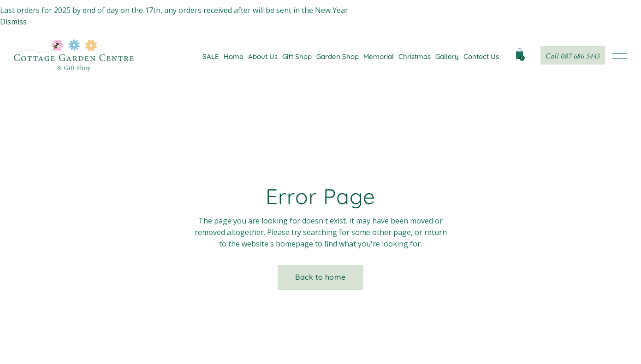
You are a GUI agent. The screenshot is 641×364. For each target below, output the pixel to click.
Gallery (447, 56)
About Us (263, 56)
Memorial (379, 56)
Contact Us (481, 56)
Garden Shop (338, 56)
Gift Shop (297, 56)
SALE (211, 56)
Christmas (415, 56)
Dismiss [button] (13, 22)
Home (234, 56)
